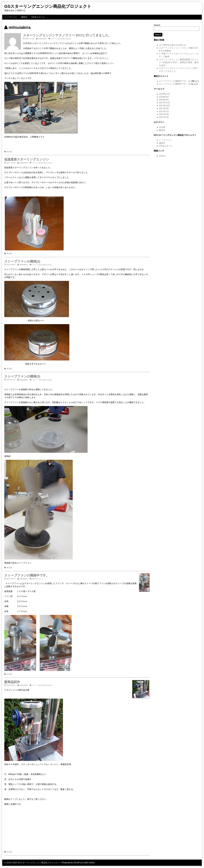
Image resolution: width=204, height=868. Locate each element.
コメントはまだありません (61, 39)
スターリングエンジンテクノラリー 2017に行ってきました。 (67, 35)
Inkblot (92, 863)
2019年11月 (165, 94)
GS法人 (163, 156)
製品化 (162, 130)
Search (157, 25)
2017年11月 (165, 103)
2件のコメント (37, 579)
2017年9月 (164, 108)
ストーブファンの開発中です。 (27, 575)
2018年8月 (164, 97)
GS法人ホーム (38, 17)
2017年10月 (165, 106)
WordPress (79, 863)
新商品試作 (12, 682)
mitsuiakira (42, 39)
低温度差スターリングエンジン (27, 159)
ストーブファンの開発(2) (22, 261)
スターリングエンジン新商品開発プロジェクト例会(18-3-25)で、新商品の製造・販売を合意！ (179, 62)
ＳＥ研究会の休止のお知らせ (173, 45)
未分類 (9, 152)
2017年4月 (164, 114)
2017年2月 (164, 117)
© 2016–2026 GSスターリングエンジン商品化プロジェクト (32, 863)
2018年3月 (164, 100)
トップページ (11, 17)
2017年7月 (164, 111)
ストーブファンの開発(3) (22, 376)
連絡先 (24, 17)
